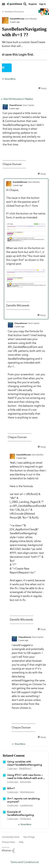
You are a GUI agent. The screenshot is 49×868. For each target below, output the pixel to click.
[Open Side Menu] (4, 4)
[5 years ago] (13, 819)
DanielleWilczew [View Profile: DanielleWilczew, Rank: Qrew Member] (17, 19)
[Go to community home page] (15, 4)
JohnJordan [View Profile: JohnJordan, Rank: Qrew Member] (26, 782)
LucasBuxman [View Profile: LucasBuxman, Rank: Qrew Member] (26, 805)
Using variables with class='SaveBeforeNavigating (25, 763)
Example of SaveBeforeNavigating (21, 813)
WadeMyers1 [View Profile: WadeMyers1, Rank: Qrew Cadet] (25, 768)
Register (33, 4)
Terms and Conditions (23, 862)
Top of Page (29, 837)
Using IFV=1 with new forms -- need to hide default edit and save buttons (25, 776)
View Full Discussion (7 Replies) (17, 99)
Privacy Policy (8, 842)
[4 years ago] (13, 792)
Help (21, 842)
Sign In (42, 4)
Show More (9, 79)
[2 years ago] (13, 782)
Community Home (11, 837)
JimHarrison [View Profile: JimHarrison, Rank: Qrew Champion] (25, 819)
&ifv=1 (11, 788)
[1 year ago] (12, 768)
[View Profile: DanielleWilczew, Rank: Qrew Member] (5, 20)
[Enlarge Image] (26, 233)
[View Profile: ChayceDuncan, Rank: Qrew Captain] (5, 107)
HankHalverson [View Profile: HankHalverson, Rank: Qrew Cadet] (27, 792)
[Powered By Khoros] (24, 850)
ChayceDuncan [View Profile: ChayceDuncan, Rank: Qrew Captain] (16, 105)
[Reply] (42, 88)
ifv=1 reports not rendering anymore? (23, 800)
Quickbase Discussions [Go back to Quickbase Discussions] (13, 12)
